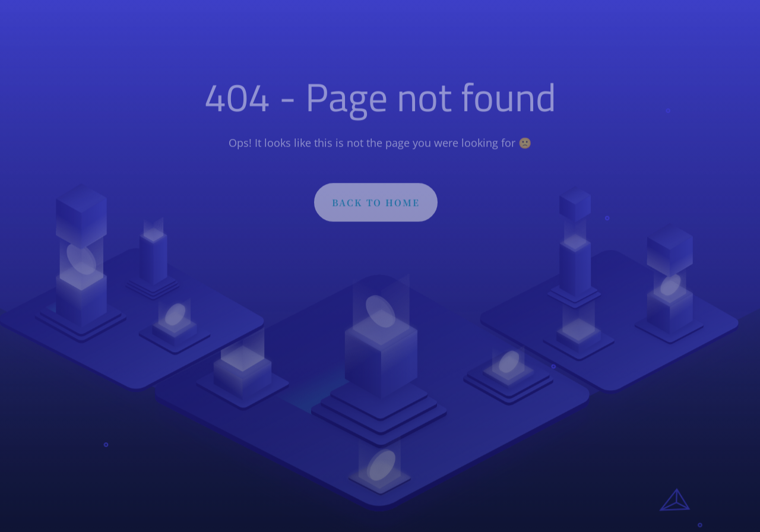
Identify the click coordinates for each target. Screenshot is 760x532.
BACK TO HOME (376, 205)
